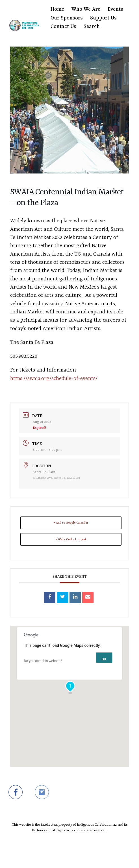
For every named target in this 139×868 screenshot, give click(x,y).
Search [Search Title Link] (92, 27)
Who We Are (86, 9)
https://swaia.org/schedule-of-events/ (54, 379)
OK (104, 659)
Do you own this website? (43, 661)
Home (57, 9)
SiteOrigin (66, 857)
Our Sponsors (67, 18)
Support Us (103, 18)
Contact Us (63, 27)
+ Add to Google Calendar (71, 523)
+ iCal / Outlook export (71, 539)
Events (115, 9)
